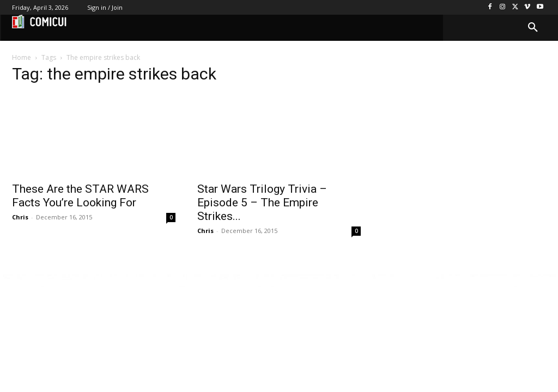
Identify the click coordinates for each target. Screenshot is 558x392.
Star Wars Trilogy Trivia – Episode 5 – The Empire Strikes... (262, 203)
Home (22, 57)
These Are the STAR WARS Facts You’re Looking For (80, 196)
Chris (20, 217)
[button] (533, 28)
